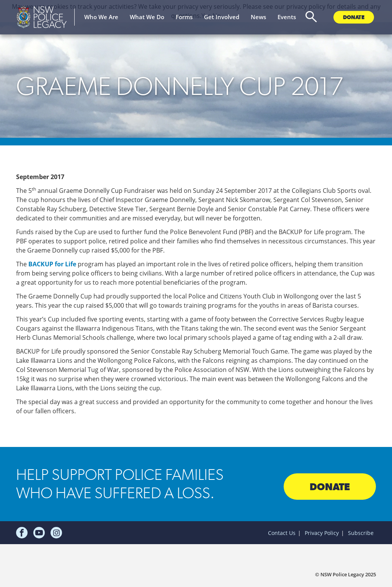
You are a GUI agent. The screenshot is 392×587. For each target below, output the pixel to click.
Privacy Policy (322, 533)
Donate (354, 17)
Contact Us (282, 533)
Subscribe (361, 533)
